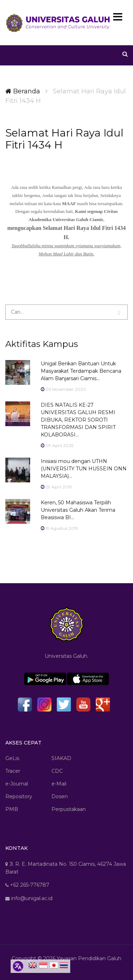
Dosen (60, 796)
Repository (19, 796)
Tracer (13, 771)
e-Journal (17, 784)
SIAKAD (61, 758)
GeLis (12, 758)
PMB (12, 809)
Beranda (23, 91)
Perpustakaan (69, 809)
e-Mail (59, 784)
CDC (57, 771)
